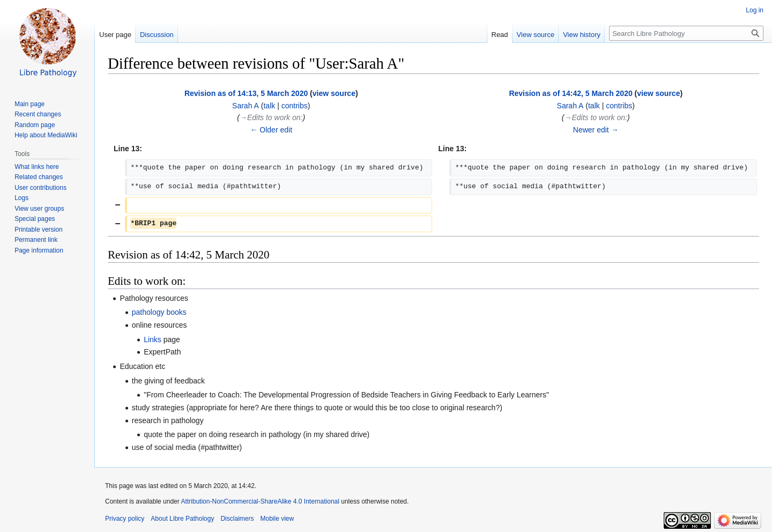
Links (153, 339)
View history (582, 35)
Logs (21, 198)
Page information (39, 250)
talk (269, 106)
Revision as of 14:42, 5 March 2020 (570, 93)
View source (536, 35)
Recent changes (38, 114)
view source (334, 93)
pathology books (159, 312)
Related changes (39, 177)
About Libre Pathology (182, 519)
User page (115, 35)
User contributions (40, 188)
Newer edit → (596, 130)
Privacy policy (125, 519)
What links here (37, 167)
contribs (295, 106)
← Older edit (271, 130)
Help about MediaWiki (46, 135)
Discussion (157, 35)
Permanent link (36, 240)
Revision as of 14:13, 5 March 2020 (246, 93)
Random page (35, 125)
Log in (755, 10)
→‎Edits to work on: (271, 117)
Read (500, 35)
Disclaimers (237, 519)
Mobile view (277, 519)
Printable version (38, 230)
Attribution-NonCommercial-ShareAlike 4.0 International (260, 501)
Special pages (35, 219)
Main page (29, 104)
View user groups (39, 209)
